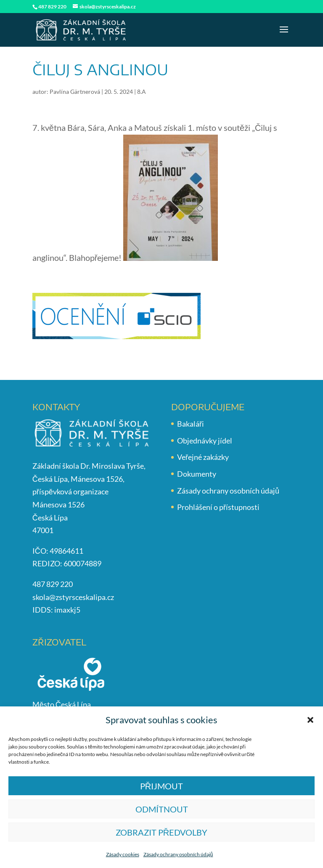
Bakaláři (191, 424)
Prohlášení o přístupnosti (218, 507)
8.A (142, 92)
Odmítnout (162, 809)
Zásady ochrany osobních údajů (178, 854)
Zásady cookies (123, 854)
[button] (310, 720)
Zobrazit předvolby (161, 832)
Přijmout (161, 786)
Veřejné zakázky (203, 457)
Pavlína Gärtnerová (75, 92)
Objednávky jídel (205, 441)
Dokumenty (197, 474)
